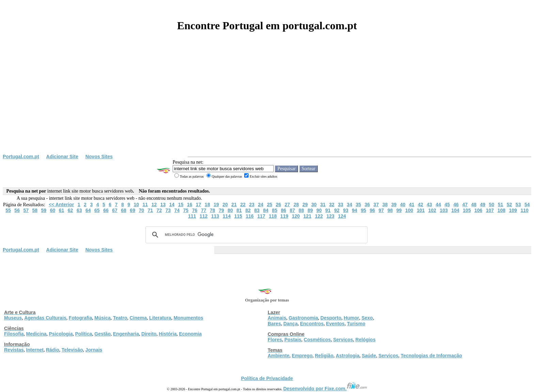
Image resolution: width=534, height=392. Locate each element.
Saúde (369, 356)
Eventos (335, 324)
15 (181, 205)
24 (261, 205)
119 (284, 216)
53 (518, 205)
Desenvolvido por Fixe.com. (325, 389)
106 (478, 210)
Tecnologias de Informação (431, 356)
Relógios (366, 340)
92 (337, 210)
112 (203, 216)
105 (467, 210)
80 (230, 210)
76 (195, 210)
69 (132, 210)
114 (227, 216)
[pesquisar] (255, 235)
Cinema (138, 318)
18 (207, 205)
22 (243, 205)
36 (367, 205)
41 (412, 205)
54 (527, 205)
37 (376, 205)
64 (88, 210)
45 (447, 205)
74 (177, 210)
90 (319, 210)
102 (432, 210)
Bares (274, 324)
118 (273, 216)
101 (421, 210)
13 (163, 205)
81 (239, 210)
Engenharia (126, 334)
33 (341, 205)
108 (501, 210)
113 (215, 216)
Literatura (160, 318)
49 (483, 205)
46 (456, 205)
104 (455, 210)
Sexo (367, 318)
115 (238, 216)
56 (17, 210)
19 (216, 205)
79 (221, 210)
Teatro (120, 318)
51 (501, 205)
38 (385, 205)
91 (328, 210)
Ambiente (279, 356)
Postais (293, 340)
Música (102, 318)
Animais (277, 318)
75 (186, 210)
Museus (13, 318)
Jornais (94, 350)
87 (293, 210)
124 (342, 216)
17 (199, 205)
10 (136, 205)
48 (474, 205)
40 (403, 205)
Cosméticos (317, 340)
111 (192, 216)
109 (513, 210)
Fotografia (80, 318)
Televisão (72, 350)
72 (159, 210)
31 (323, 205)
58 (35, 210)
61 (62, 210)
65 (97, 210)
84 (266, 210)
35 (358, 205)
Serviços (343, 340)
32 (332, 205)
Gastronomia (303, 318)
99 (399, 210)
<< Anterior (61, 205)
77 (204, 210)
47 (465, 205)
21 (234, 205)
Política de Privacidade (267, 378)
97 (381, 210)
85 (275, 210)
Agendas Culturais (45, 318)
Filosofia (14, 334)
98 (390, 210)
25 (270, 205)
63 (79, 210)
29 (305, 205)
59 (44, 210)
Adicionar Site (62, 157)
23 (252, 205)
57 (26, 210)
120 (296, 216)
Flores (275, 340)
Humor (351, 318)
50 (492, 205)
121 (307, 216)
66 (106, 210)
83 (257, 210)
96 (372, 210)
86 (284, 210)
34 (349, 205)
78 (213, 210)
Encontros (312, 324)
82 (248, 210)
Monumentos (189, 318)
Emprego (302, 356)
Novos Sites (99, 157)
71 (151, 210)
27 (287, 205)
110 (524, 210)
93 (346, 210)
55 (8, 210)
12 (154, 205)
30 (314, 205)
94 (355, 210)
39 (394, 205)
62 (70, 210)
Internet (35, 350)
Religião (324, 356)
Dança (290, 324)
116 (250, 216)
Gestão (102, 334)
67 (115, 210)
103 (444, 210)
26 (279, 205)
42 (421, 205)
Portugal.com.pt (21, 157)
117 (261, 216)
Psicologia (61, 334)
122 (319, 216)
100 (409, 210)
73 (168, 210)
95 (363, 210)
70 (141, 210)
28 (296, 205)
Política (84, 334)
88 (301, 210)
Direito (149, 334)
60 (53, 210)
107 (490, 210)
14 (172, 205)
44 (438, 205)
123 (331, 216)
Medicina (36, 334)
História (168, 334)
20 (225, 205)
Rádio (53, 350)
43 (429, 205)
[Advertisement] (267, 103)
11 (145, 205)
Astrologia (348, 356)
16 (190, 205)
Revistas (14, 350)
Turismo (356, 324)
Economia (190, 334)
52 (509, 205)
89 (310, 210)
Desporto (331, 318)
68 (124, 210)
